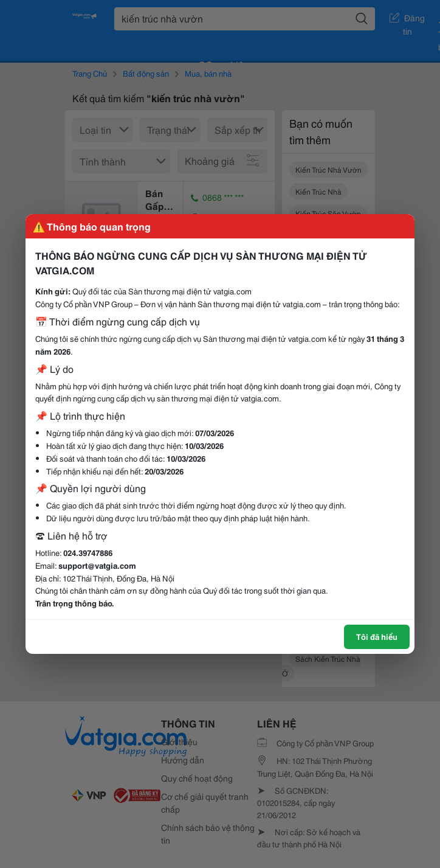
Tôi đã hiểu (377, 636)
